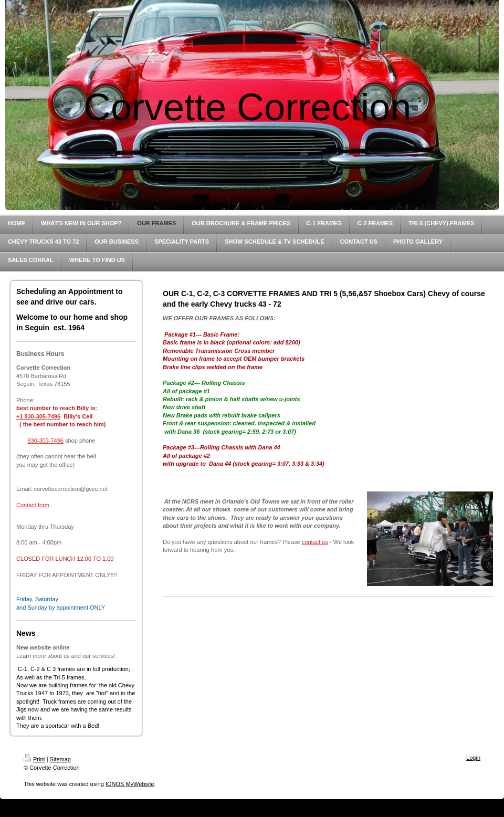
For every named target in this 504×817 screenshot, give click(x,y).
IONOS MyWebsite (130, 784)
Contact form (33, 505)
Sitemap (60, 759)
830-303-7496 (45, 441)
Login (473, 758)
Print (34, 759)
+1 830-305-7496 (38, 416)
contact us (315, 542)
